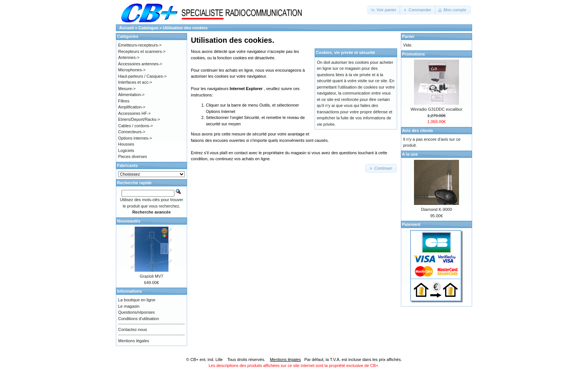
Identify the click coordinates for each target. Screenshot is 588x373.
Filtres (124, 101)
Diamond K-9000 (437, 209)
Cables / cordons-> (136, 126)
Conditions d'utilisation (139, 319)
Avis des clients (418, 131)
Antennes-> (129, 57)
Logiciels (126, 150)
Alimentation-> (131, 95)
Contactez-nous (133, 329)
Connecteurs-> (132, 132)
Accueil (127, 28)
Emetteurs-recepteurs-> (140, 45)
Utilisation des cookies (185, 28)
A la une (410, 154)
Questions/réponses (136, 312)
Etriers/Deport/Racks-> (139, 119)
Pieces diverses (133, 156)
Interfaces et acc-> (135, 82)
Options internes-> (135, 138)
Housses (126, 144)
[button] (384, 10)
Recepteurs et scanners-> (142, 51)
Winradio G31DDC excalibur (436, 109)
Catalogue (148, 28)
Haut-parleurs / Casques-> (142, 76)
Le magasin (129, 306)
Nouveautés (129, 221)
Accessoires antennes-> (140, 64)
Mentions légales (134, 341)
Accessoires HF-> (134, 113)
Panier (408, 36)
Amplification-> (132, 107)
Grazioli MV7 (152, 276)
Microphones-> (132, 70)
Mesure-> (127, 89)
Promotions (413, 54)
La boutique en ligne (137, 300)
